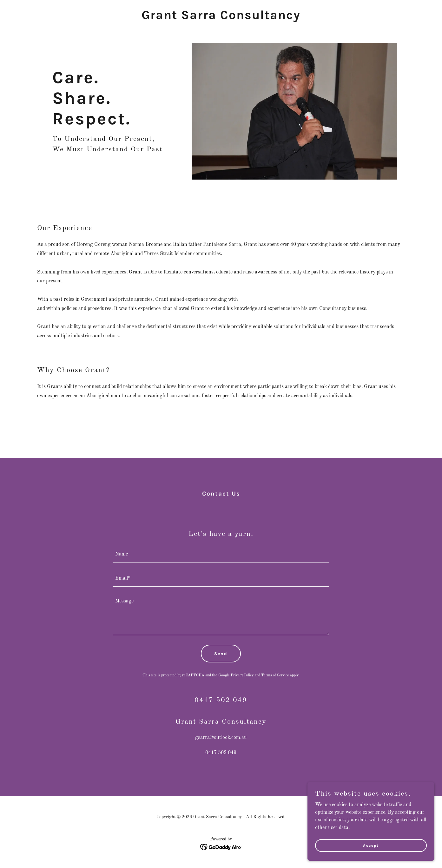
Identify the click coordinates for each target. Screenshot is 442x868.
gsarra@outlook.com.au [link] (221, 738)
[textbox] (221, 554)
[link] (221, 18)
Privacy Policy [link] (242, 675)
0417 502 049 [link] (221, 753)
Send (221, 654)
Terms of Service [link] (275, 675)
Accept (371, 854)
